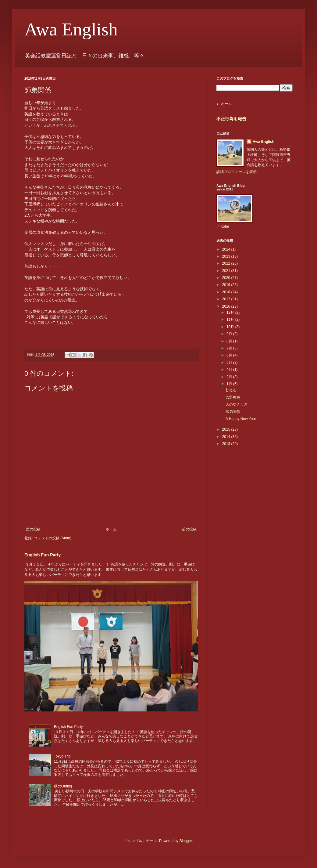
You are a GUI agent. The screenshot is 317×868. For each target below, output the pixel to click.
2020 (227, 278)
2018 (227, 292)
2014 (227, 437)
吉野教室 (233, 397)
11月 (231, 320)
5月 (230, 363)
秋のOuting (63, 786)
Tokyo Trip (62, 756)
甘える (231, 390)
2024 (227, 249)
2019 (227, 285)
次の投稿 (33, 529)
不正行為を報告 (231, 119)
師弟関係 (233, 412)
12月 (231, 313)
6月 (230, 355)
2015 (227, 429)
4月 (230, 370)
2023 (227, 256)
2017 (227, 299)
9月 (230, 334)
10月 (231, 327)
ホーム (111, 529)
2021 (227, 271)
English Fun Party (43, 555)
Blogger (186, 841)
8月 (230, 341)
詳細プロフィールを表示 (237, 172)
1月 (230, 384)
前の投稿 (189, 529)
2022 (227, 263)
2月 (230, 377)
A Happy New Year (241, 419)
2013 (227, 444)
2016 (227, 306)
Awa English (71, 29)
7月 (230, 348)
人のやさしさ (237, 404)
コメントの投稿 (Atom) (53, 538)
